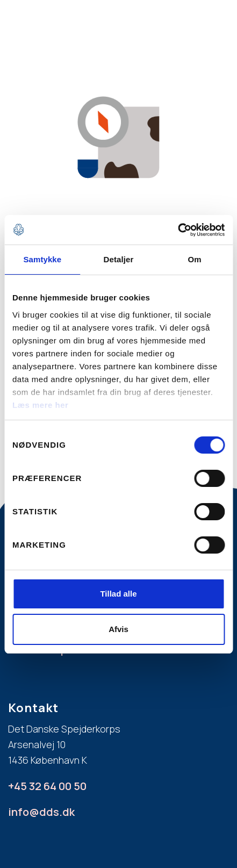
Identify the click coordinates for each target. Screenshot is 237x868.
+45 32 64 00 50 (47, 786)
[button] (210, 23)
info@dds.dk (41, 812)
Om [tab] (195, 259)
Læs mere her (40, 405)
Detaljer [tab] (119, 259)
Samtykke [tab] (42, 259)
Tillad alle (118, 594)
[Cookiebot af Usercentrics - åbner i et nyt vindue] (178, 230)
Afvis (119, 629)
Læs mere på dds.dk (59, 649)
